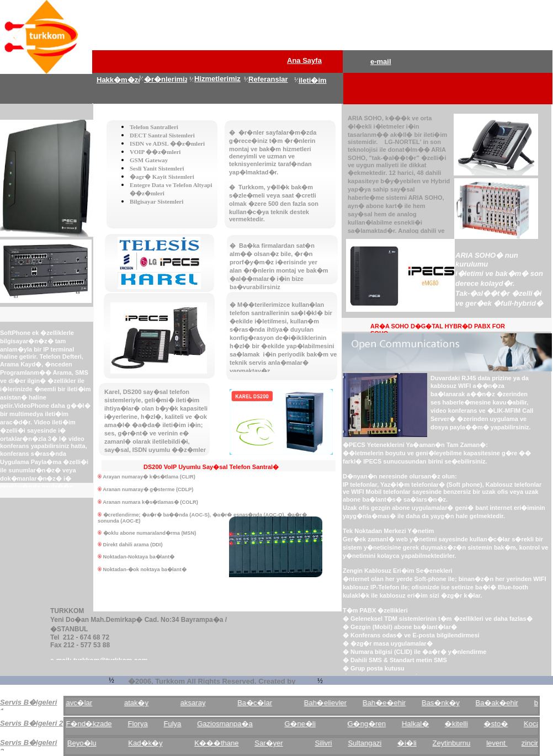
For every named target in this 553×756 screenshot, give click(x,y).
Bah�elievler (329, 703)
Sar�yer (272, 743)
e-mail (381, 62)
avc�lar (83, 703)
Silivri (327, 743)
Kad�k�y (149, 743)
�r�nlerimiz (166, 79)
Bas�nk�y (445, 703)
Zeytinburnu (455, 743)
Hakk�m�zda (121, 80)
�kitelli (460, 724)
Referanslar (268, 79)
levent (501, 743)
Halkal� (419, 724)
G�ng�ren (370, 724)
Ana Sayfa (304, 60)
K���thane (220, 743)
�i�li (411, 743)
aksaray (197, 703)
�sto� (499, 724)
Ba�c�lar (259, 703)
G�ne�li (304, 724)
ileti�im (313, 80)
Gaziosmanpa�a (228, 724)
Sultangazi (368, 743)
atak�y (140, 703)
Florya (141, 724)
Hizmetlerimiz (217, 79)
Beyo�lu (85, 743)
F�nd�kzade (92, 724)
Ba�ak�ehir (500, 703)
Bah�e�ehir (388, 703)
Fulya (176, 724)
